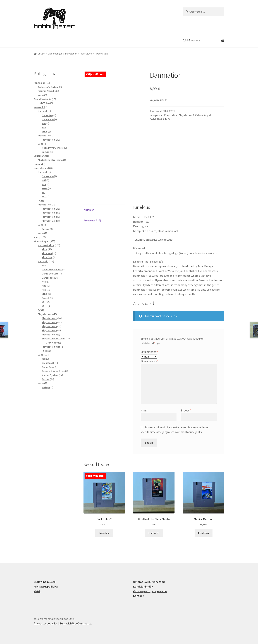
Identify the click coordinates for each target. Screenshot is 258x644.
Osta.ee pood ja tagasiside (150, 591)
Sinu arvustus (150, 361)
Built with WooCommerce (75, 623)
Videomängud (55, 54)
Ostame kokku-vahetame (149, 582)
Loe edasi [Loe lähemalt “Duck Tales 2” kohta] (104, 533)
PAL (170, 119)
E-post (186, 410)
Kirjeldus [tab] (89, 210)
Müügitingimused (45, 582)
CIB (165, 119)
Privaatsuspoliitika (46, 586)
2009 (159, 119)
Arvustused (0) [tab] (92, 220)
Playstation (71, 54)
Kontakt (138, 596)
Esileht (42, 54)
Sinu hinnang (150, 352)
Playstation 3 (87, 54)
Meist (37, 591)
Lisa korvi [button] (154, 533)
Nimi (144, 410)
